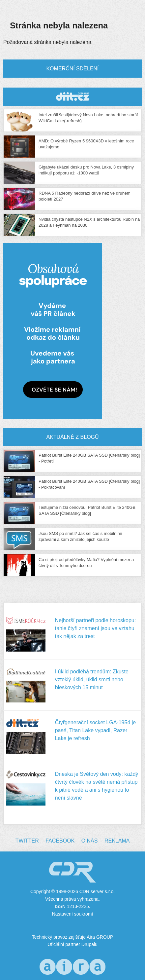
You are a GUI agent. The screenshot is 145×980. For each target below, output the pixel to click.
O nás (90, 841)
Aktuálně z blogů (72, 437)
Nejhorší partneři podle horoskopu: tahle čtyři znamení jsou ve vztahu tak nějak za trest (95, 628)
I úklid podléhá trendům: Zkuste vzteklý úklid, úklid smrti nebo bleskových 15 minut (92, 679)
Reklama (117, 841)
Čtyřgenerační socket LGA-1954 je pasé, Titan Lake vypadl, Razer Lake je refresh (95, 730)
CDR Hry (72, 97)
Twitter (27, 841)
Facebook (60, 841)
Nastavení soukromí (73, 914)
